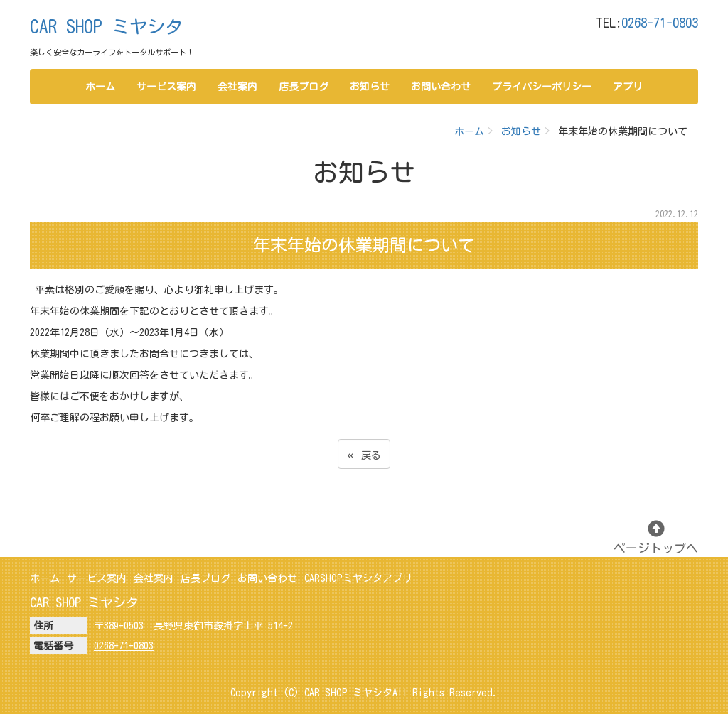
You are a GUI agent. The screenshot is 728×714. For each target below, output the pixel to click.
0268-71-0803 (660, 23)
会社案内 (237, 87)
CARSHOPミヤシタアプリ (358, 578)
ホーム (100, 87)
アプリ (628, 87)
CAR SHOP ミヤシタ (106, 27)
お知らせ (370, 87)
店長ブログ (304, 87)
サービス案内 (166, 87)
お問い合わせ (441, 87)
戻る (364, 454)
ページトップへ (656, 537)
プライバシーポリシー (542, 87)
